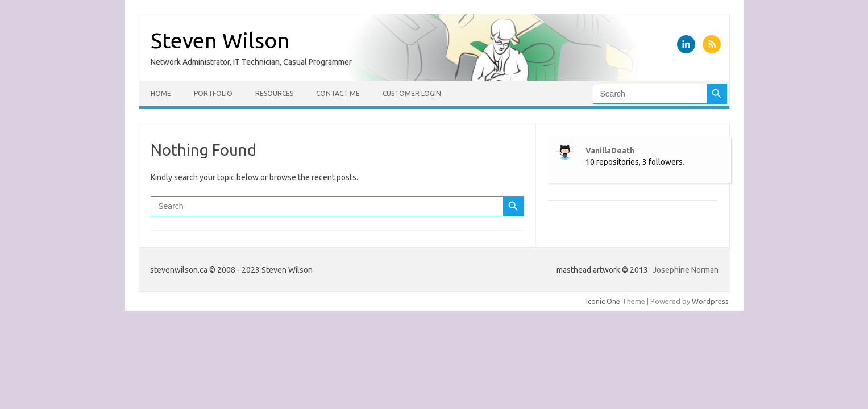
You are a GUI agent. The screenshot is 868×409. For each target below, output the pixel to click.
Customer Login (412, 93)
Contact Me (338, 93)
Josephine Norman (686, 270)
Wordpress (710, 301)
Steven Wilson (220, 40)
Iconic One (603, 301)
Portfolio (213, 93)
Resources (274, 93)
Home (161, 93)
